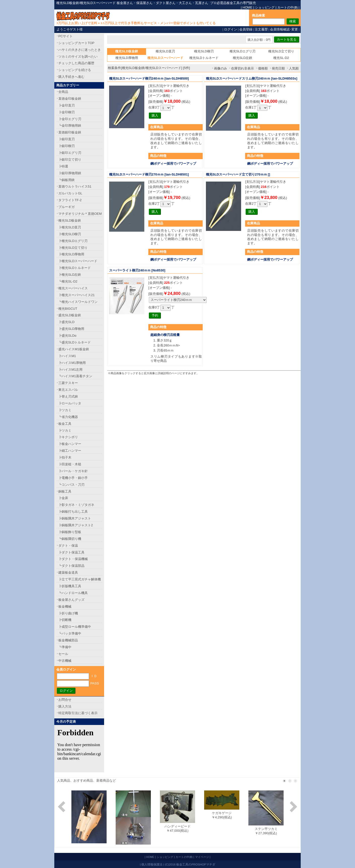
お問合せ (65, 700)
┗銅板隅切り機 (70, 539)
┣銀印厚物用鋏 (70, 173)
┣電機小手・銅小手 (73, 478)
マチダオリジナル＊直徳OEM (80, 214)
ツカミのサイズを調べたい (78, 57)
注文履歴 (261, 29)
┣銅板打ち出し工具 (73, 512)
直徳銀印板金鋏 (70, 132)
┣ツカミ (65, 410)
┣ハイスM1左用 (70, 370)
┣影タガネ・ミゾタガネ (76, 505)
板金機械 (65, 606)
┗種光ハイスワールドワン (78, 302)
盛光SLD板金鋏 (70, 315)
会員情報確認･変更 (284, 29)
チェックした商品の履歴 (76, 63)
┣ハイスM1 (67, 356)
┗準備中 (65, 647)
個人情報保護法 (152, 864)
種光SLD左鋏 (242, 58)
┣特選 (63, 166)
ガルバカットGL (70, 193)
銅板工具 (65, 491)
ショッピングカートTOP (76, 43)
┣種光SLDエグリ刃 (73, 241)
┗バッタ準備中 (70, 633)
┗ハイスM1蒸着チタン (75, 376)
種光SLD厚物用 (127, 58)
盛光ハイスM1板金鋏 (74, 349)
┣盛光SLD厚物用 (71, 329)
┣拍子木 (65, 457)
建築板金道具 (68, 572)
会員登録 (246, 29)
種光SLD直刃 (165, 51)
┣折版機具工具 (70, 586)
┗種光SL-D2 (68, 281)
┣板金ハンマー (70, 444)
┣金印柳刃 (66, 112)
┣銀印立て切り (70, 160)
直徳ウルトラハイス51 (75, 186)
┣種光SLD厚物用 (71, 254)
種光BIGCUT (68, 309)
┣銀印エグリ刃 (70, 153)
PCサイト (65, 36)
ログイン (231, 29)
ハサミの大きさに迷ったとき (80, 50)
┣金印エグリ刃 (70, 119)
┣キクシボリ (68, 437)
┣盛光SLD (66, 322)
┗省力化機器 (68, 417)
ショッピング (265, 7)
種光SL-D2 (281, 58)
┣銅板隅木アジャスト (75, 518)
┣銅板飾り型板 (70, 532)
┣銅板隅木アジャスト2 (76, 525)
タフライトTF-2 (70, 200)
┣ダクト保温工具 (71, 552)
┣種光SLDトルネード (75, 268)
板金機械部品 (68, 640)
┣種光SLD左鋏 (70, 275)
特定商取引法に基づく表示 (78, 713)
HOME (248, 7)
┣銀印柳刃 (66, 146)
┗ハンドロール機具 (73, 593)
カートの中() (287, 7)
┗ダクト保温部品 (71, 566)
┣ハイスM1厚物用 (72, 363)
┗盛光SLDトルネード (75, 342)
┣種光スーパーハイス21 (76, 295)
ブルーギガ (66, 207)
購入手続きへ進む (71, 77)
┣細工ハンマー (70, 451)
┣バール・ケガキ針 (73, 471)
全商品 (63, 92)
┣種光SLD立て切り (73, 248)
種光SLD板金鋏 (70, 220)
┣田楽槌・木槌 (70, 464)
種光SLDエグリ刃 (242, 51)
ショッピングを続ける (75, 70)
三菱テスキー (68, 383)
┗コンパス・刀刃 (71, 485)
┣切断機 (65, 620)
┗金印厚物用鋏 (70, 126)
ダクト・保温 (68, 546)
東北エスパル (68, 390)
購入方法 (65, 706)
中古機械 (65, 661)
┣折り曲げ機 (68, 613)
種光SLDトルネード (204, 58)
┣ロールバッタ (70, 403)
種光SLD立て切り (281, 51)
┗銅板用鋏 (66, 180)
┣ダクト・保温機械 (73, 559)
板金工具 (65, 424)
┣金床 (63, 498)
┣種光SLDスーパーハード (78, 261)
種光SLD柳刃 (204, 51)
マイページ (202, 857)
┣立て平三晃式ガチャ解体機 (80, 579)
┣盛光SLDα (67, 336)
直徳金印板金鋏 (70, 99)
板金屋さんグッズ (71, 600)
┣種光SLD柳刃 (70, 234)
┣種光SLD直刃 (70, 227)
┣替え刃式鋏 (68, 396)
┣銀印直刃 (66, 139)
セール (63, 654)
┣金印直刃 (66, 105)
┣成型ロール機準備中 (75, 627)
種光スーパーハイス (73, 288)
